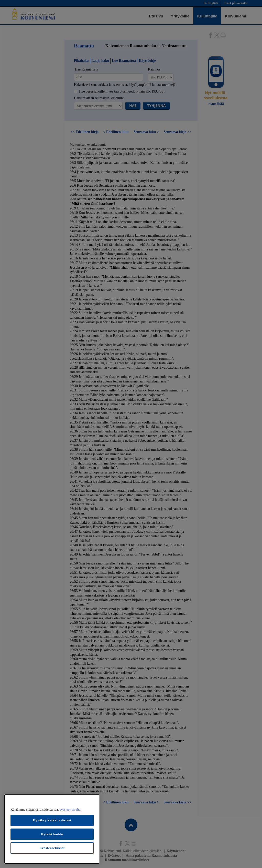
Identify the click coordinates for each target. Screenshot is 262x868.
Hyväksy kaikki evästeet (52, 820)
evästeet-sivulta (70, 809)
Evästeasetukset (52, 848)
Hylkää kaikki (52, 834)
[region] (52, 829)
